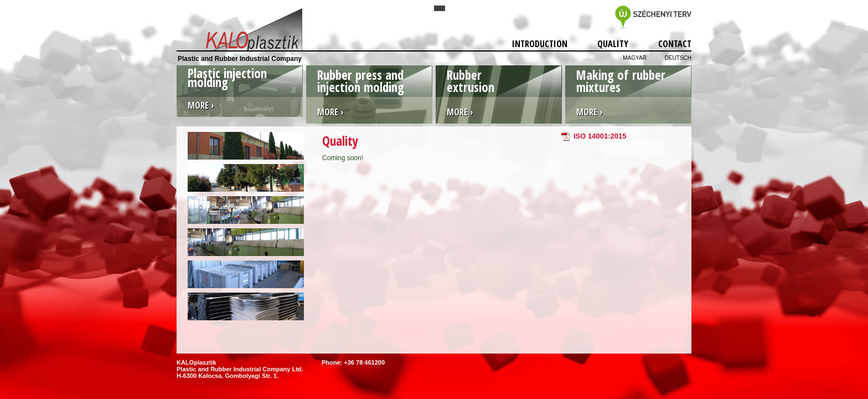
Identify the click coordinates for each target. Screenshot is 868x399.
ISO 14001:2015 (600, 136)
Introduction (540, 44)
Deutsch (678, 58)
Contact (675, 44)
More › (201, 105)
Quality (613, 44)
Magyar (635, 58)
